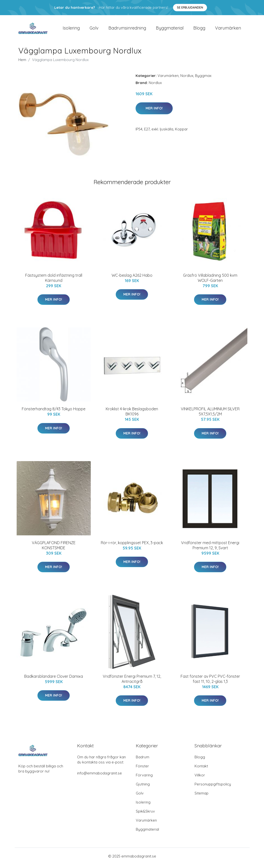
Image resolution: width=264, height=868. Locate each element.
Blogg (199, 30)
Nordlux (187, 79)
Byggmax (203, 79)
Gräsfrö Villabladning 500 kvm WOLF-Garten (210, 281)
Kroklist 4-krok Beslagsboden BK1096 (132, 415)
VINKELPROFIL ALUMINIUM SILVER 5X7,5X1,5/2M (210, 415)
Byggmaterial (170, 30)
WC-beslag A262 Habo (132, 279)
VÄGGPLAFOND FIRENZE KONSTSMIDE (54, 549)
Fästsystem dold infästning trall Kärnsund (54, 281)
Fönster (142, 769)
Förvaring (144, 778)
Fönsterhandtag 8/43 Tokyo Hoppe (54, 412)
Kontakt (201, 769)
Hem (22, 63)
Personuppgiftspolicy (213, 788)
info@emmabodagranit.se (99, 777)
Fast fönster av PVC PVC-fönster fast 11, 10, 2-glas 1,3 (210, 682)
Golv (94, 30)
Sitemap (201, 797)
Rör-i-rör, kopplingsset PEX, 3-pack (132, 546)
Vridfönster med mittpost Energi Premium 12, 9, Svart (210, 549)
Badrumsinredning (127, 30)
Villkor (200, 778)
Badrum (143, 760)
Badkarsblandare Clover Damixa (54, 680)
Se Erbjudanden (190, 7)
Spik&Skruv (145, 815)
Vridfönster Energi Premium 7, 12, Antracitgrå (132, 682)
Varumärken (228, 30)
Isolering (71, 30)
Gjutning (143, 788)
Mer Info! (154, 112)
